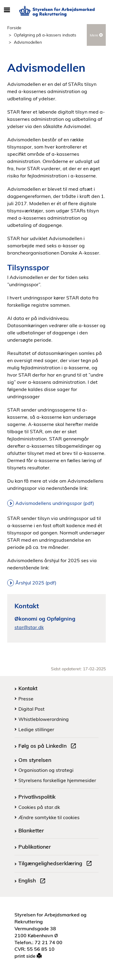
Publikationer (35, 847)
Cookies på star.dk (39, 807)
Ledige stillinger (36, 729)
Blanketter (31, 830)
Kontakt (28, 688)
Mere (96, 35)
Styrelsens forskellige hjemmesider (57, 780)
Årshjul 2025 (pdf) (36, 583)
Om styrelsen (35, 760)
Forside (14, 28)
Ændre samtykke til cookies (49, 817)
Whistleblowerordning (44, 719)
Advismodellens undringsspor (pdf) (55, 503)
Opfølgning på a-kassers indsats (45, 35)
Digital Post (31, 709)
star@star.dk (29, 627)
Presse (26, 699)
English (33, 881)
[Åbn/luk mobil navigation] (7, 10)
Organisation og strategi (46, 770)
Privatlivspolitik (37, 797)
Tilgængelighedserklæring (56, 864)
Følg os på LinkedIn (49, 747)
